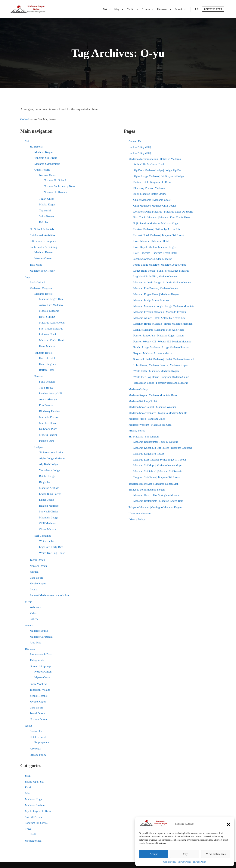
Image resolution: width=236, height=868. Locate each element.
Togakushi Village (40, 690)
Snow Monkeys (39, 684)
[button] (228, 824)
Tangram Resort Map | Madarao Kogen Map (154, 484)
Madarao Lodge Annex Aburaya (151, 300)
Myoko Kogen (47, 204)
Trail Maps (36, 265)
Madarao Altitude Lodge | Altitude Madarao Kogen (162, 282)
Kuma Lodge (47, 500)
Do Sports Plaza (48, 429)
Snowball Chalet (48, 512)
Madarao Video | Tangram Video (147, 419)
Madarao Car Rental (41, 637)
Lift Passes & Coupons (43, 241)
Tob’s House (46, 388)
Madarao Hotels (43, 294)
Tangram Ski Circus (46, 158)
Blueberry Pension (50, 411)
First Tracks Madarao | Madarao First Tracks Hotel (162, 217)
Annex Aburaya (48, 399)
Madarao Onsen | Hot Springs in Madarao (157, 495)
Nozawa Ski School (55, 180)
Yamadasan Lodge (50, 470)
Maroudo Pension (49, 417)
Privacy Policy (185, 862)
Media (29, 602)
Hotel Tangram (48, 364)
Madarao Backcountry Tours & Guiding (156, 442)
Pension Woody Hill (50, 393)
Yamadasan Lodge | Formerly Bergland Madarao (161, 383)
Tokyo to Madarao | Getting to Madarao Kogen (155, 507)
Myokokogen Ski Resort (39, 811)
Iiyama (34, 589)
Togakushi (45, 210)
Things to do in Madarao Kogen (147, 490)
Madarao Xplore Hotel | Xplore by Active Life (159, 318)
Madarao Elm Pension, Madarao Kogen (156, 288)
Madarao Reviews (35, 805)
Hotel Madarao (48, 346)
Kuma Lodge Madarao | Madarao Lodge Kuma (160, 265)
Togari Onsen (47, 199)
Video (33, 613)
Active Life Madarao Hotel (149, 164)
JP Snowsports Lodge (51, 452)
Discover (30, 649)
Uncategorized (33, 841)
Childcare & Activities (42, 235)
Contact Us (36, 731)
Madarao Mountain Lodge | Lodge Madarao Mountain (164, 306)
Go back (25, 119)
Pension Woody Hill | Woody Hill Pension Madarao (162, 342)
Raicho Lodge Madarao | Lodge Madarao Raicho (161, 347)
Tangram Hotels (43, 353)
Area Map (35, 643)
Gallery (34, 619)
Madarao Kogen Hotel (52, 299)
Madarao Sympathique (47, 164)
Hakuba (43, 222)
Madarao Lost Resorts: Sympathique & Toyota (160, 460)
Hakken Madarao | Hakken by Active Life (157, 229)
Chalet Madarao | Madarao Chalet (152, 200)
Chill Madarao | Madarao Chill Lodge (155, 206)
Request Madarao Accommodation (49, 595)
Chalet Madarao (48, 529)
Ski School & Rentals (42, 229)
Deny (185, 854)
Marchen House (48, 423)
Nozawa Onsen (48, 175)
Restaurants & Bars (41, 654)
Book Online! (37, 282)
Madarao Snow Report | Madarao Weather (152, 407)
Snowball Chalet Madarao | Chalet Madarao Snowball (164, 359)
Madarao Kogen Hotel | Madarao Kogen (156, 294)
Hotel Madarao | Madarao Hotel (151, 241)
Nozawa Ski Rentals (55, 192)
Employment (42, 742)
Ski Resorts (36, 147)
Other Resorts (42, 170)
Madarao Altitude (49, 488)
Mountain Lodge (48, 518)
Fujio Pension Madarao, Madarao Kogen (156, 223)
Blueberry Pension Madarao (149, 188)
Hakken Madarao (49, 506)
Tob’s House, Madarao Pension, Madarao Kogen (161, 365)
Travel (29, 829)
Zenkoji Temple (39, 696)
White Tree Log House (52, 553)
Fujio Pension (47, 382)
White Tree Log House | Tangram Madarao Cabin (161, 377)
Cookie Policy (170, 862)
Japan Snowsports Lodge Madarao (153, 259)
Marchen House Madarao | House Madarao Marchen (163, 324)
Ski (27, 141)
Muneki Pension (48, 435)
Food (28, 787)
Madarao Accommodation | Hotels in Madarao (155, 159)
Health (33, 834)
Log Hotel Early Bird (51, 547)
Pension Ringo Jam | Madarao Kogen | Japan (158, 336)
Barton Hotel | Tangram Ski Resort (153, 182)
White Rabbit (47, 541)
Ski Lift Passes (33, 817)
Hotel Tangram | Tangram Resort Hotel (155, 253)
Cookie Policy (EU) (140, 147)
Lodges (39, 447)
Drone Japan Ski (34, 782)
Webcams (35, 607)
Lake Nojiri (36, 578)
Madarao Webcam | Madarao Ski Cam (150, 425)
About (29, 726)
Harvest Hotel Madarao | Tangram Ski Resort (159, 235)
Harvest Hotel (47, 358)
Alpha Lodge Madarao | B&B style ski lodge (158, 176)
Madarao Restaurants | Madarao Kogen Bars (158, 501)
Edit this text (213, 9)
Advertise (35, 749)
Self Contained (43, 536)
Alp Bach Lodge (48, 464)
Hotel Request (38, 737)
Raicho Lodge (47, 476)
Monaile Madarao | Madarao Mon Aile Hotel (158, 330)
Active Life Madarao (51, 305)
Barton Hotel (46, 370)
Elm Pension (46, 405)
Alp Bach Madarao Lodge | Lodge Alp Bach (158, 170)
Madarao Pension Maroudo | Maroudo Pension (160, 312)
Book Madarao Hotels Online (150, 194)
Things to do (37, 660)
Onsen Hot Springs (40, 666)
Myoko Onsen (42, 677)
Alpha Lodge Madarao (52, 458)
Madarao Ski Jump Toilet (143, 401)
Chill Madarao (47, 523)
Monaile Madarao (49, 311)
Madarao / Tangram (41, 288)
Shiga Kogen (46, 216)
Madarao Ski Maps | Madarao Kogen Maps (158, 465)
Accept (154, 854)
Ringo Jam (45, 482)
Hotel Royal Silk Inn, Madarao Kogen (155, 247)
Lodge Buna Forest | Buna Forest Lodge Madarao (161, 271)
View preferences (216, 854)
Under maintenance (140, 513)
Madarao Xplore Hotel (52, 323)
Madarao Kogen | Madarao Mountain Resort (154, 395)
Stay (28, 277)
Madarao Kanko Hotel (52, 340)
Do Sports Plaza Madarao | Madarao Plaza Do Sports (163, 212)
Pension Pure (47, 441)
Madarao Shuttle (39, 631)
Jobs (28, 793)
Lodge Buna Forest (50, 494)
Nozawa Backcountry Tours (59, 186)
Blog (28, 776)
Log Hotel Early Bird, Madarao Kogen (155, 276)
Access (29, 625)
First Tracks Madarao (51, 329)
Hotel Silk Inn (47, 317)
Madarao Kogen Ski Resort (149, 454)
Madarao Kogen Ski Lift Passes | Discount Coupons (163, 448)
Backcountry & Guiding (43, 247)
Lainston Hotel (48, 334)
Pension (39, 376)
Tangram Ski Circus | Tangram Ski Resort (157, 477)
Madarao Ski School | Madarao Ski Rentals (158, 471)
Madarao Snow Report (42, 271)
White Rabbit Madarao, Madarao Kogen (156, 371)
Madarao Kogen (43, 152)
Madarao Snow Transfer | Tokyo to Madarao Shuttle (158, 413)
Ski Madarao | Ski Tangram (144, 437)
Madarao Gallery (138, 389)
